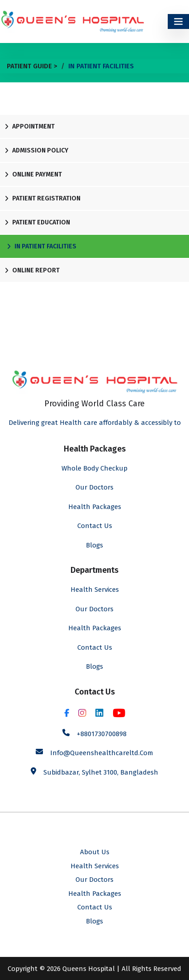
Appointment (30, 126)
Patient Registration (43, 198)
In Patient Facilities (42, 246)
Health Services (95, 590)
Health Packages (95, 507)
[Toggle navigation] (178, 21)
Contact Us (95, 526)
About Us (95, 852)
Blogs (94, 545)
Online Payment (33, 174)
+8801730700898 (102, 734)
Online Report (32, 270)
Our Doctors (94, 487)
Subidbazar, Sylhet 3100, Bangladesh (101, 772)
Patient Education (37, 222)
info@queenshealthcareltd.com (102, 753)
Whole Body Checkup (94, 468)
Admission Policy (36, 150)
